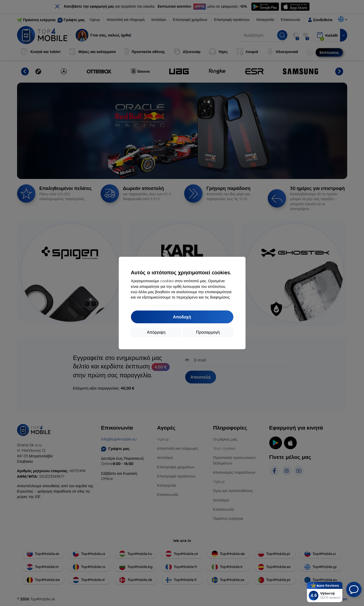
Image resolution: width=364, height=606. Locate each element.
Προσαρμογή (208, 332)
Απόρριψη (156, 332)
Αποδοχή (182, 317)
